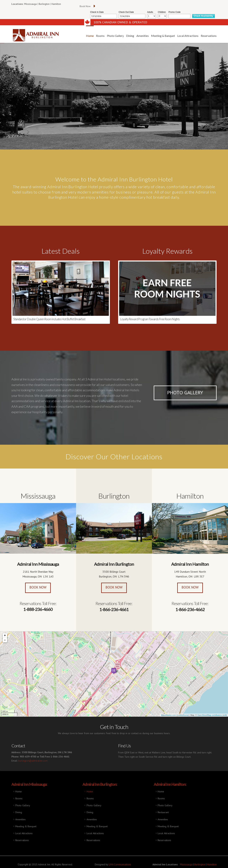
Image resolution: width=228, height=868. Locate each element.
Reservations (22, 840)
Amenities (20, 819)
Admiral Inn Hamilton (190, 566)
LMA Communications (120, 864)
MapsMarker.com (168, 715)
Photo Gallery (185, 392)
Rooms (19, 798)
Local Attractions (24, 833)
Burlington (44, 4)
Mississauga (30, 4)
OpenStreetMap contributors (210, 715)
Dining (19, 812)
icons (186, 715)
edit (225, 715)
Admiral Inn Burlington (114, 566)
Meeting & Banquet (26, 826)
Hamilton (56, 4)
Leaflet (180, 715)
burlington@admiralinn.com (33, 761)
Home (19, 791)
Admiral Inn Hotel (30, 35)
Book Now (38, 588)
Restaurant (163, 812)
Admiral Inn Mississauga (38, 565)
